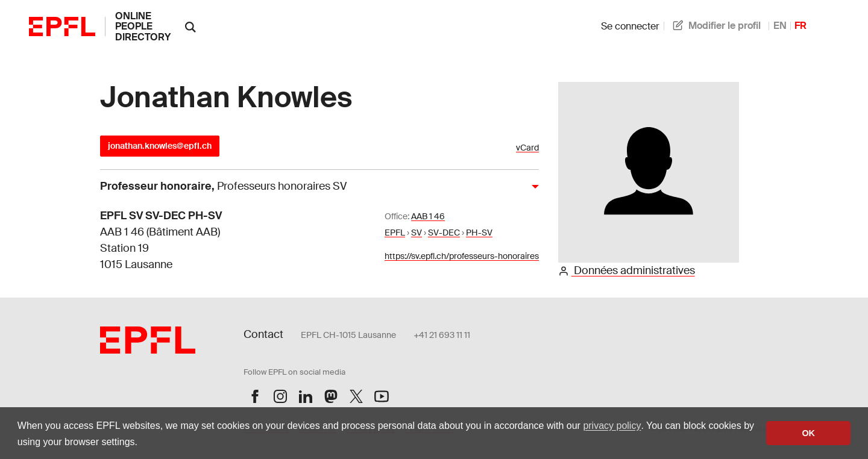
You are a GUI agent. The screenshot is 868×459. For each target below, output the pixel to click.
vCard (527, 148)
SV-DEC (444, 233)
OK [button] (808, 433)
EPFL (395, 233)
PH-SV (479, 233)
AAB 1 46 (428, 216)
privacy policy (612, 426)
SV (417, 233)
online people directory (143, 27)
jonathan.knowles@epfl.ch (160, 146)
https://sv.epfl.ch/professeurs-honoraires (462, 256)
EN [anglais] (780, 26)
